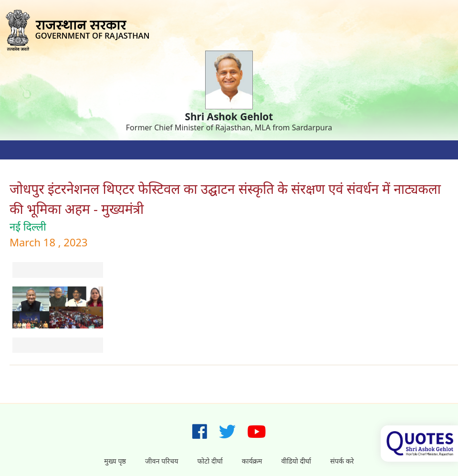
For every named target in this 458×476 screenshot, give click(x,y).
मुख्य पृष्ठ (115, 461)
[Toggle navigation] (19, 150)
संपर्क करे (342, 461)
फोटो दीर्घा (210, 461)
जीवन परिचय (161, 461)
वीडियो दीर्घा (296, 461)
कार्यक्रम (252, 461)
